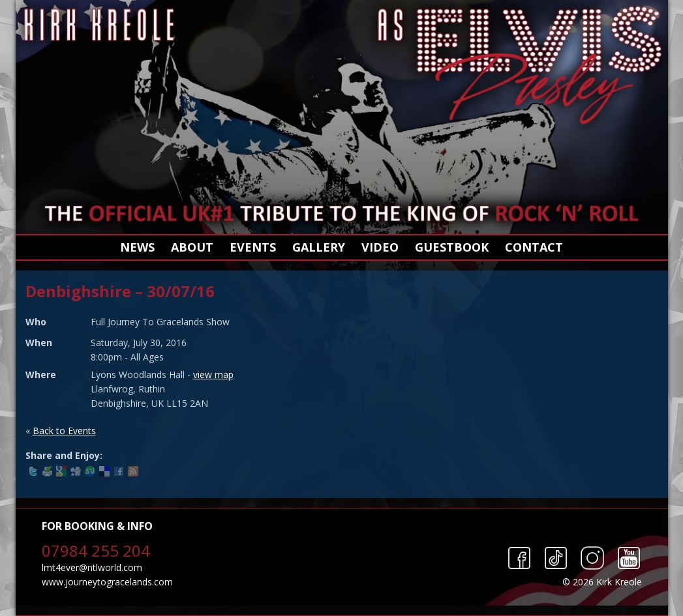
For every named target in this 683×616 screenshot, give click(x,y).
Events (253, 247)
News (137, 247)
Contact (534, 247)
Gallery (319, 247)
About (192, 247)
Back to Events (64, 431)
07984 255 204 (96, 550)
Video (380, 247)
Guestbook (452, 247)
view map (213, 374)
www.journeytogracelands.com (107, 582)
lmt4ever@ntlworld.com (92, 567)
